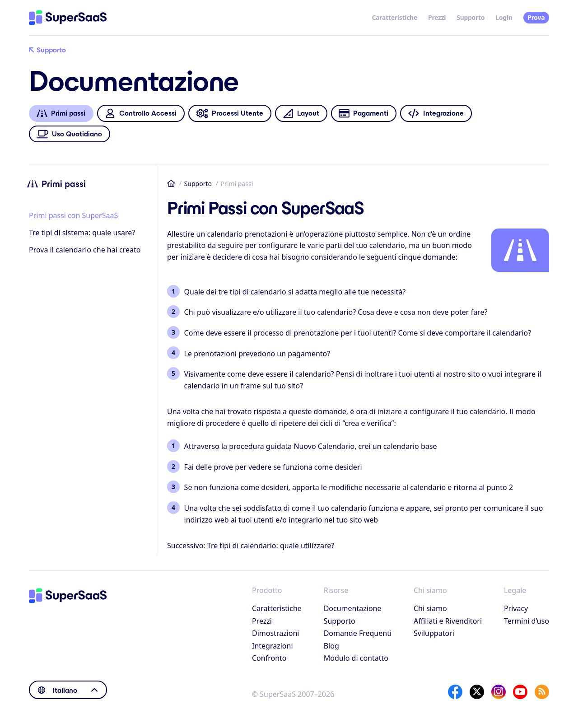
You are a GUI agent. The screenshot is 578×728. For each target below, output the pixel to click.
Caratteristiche (395, 17)
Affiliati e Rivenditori (448, 621)
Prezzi (437, 17)
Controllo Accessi (141, 114)
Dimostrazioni (276, 633)
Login (504, 17)
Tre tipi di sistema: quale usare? (82, 233)
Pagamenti (364, 114)
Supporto (471, 17)
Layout (301, 114)
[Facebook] (455, 692)
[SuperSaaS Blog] (542, 692)
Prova (536, 17)
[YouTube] (520, 692)
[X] (477, 692)
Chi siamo (430, 608)
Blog (331, 646)
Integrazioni (273, 646)
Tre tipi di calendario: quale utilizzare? (271, 546)
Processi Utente (230, 114)
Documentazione (353, 608)
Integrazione (436, 114)
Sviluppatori (434, 633)
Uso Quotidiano (70, 134)
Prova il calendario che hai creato (85, 250)
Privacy (516, 608)
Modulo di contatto (356, 658)
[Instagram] (499, 692)
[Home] (68, 18)
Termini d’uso (527, 621)
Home (171, 183)
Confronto (269, 658)
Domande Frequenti (358, 633)
